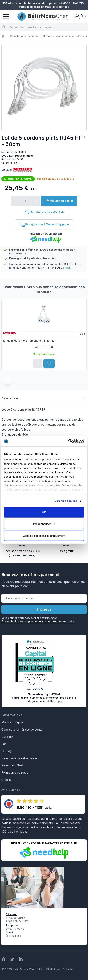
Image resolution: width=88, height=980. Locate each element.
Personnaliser (44, 524)
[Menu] (6, 16)
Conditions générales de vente (22, 730)
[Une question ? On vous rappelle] (44, 224)
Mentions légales (13, 722)
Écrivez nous (13, 936)
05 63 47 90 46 (69, 264)
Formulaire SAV (12, 765)
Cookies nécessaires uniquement (44, 536)
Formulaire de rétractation (19, 758)
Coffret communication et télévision (65, 36)
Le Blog (7, 751)
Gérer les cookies (66, 501)
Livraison (8, 737)
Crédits (6, 780)
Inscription (44, 610)
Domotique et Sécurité (24, 36)
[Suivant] (8, 381)
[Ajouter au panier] (49, 364)
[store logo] (43, 17)
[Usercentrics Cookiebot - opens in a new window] (68, 441)
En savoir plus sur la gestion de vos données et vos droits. (38, 621)
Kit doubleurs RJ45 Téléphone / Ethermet (29, 341)
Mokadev (68, 969)
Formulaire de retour (16, 772)
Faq (4, 744)
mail (68, 268)
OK (44, 512)
